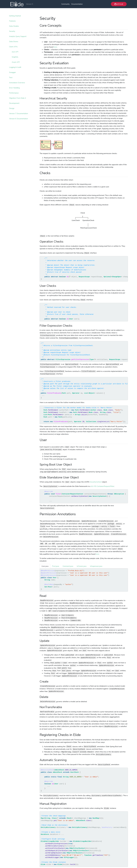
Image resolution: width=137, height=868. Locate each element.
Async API (16, 62)
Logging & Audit (15, 67)
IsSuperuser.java (96, 566)
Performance (14, 93)
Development (14, 103)
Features (12, 21)
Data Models (14, 26)
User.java (45, 566)
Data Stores (14, 42)
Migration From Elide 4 (18, 98)
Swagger (12, 72)
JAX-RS (93, 486)
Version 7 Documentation (19, 114)
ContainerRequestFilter (105, 486)
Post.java (55, 566)
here (55, 47)
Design (12, 108)
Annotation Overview (17, 83)
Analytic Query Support (18, 36)
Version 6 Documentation (19, 119)
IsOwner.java (82, 566)
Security (12, 31)
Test (11, 78)
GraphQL (15, 57)
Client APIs (13, 47)
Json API (15, 52)
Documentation (77, 4)
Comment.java (68, 566)
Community (65, 4)
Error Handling (14, 88)
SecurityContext (96, 482)
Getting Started (15, 16)
